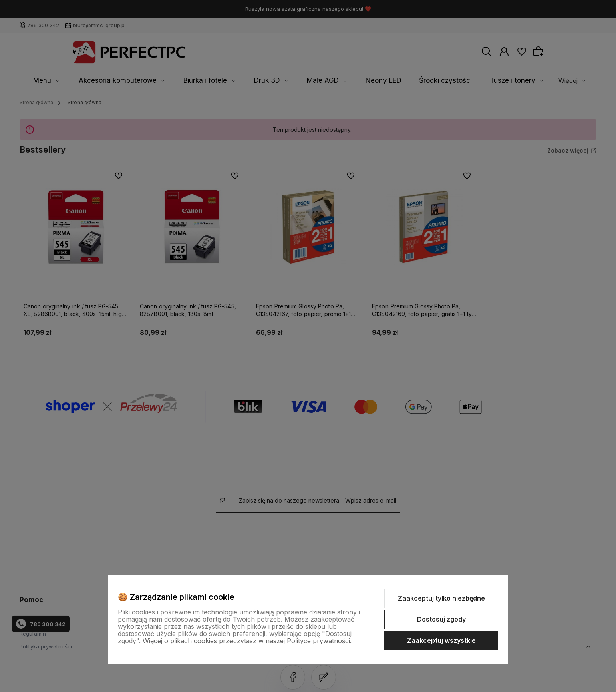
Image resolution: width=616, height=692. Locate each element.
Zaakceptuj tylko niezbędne (441, 598)
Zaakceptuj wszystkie (441, 640)
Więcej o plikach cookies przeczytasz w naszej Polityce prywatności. (247, 641)
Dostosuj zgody (441, 619)
